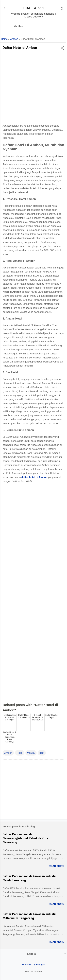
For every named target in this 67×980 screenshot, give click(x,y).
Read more (57, 866)
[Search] (62, 9)
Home (4, 39)
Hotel (20, 753)
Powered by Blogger (33, 964)
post (42, 753)
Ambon (14, 39)
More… (18, 26)
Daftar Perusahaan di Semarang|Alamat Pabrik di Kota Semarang (26, 838)
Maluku (31, 753)
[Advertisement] (33, 88)
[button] (62, 48)
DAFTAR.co (34, 8)
